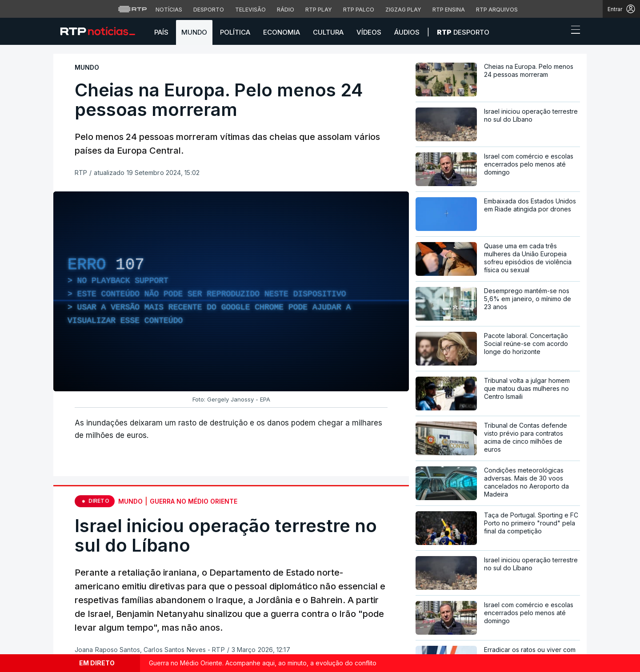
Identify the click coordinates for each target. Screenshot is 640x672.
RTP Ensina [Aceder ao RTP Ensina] (449, 10)
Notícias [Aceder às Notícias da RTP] (169, 10)
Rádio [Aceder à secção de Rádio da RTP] (286, 10)
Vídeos (369, 32)
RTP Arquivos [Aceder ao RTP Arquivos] (497, 10)
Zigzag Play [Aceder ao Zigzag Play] (403, 10)
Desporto (463, 32)
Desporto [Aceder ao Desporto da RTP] (209, 10)
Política (235, 32)
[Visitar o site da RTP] (132, 9)
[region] (231, 291)
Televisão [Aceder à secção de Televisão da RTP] (250, 10)
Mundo (194, 32)
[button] (559, 32)
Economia (282, 32)
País (161, 32)
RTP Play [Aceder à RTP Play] (319, 10)
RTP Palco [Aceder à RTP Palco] (359, 10)
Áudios (407, 32)
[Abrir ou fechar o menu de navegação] (573, 31)
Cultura (328, 32)
